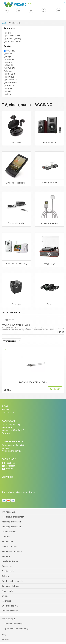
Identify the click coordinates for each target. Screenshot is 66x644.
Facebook (10, 463)
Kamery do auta (50, 183)
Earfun (8, 62)
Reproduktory (49, 142)
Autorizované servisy (12, 451)
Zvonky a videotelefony (16, 264)
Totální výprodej (12, 39)
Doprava (6, 433)
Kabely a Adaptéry (50, 223)
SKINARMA (10, 80)
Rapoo (8, 71)
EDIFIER (9, 65)
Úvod (4, 23)
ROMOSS (9, 74)
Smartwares (11, 83)
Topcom (9, 85)
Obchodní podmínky (11, 424)
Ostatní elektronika (16, 223)
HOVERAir (10, 68)
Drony (49, 304)
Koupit (57, 389)
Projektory (16, 304)
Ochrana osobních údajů (13, 445)
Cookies (5, 448)
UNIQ (8, 91)
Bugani (8, 57)
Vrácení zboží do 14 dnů (13, 430)
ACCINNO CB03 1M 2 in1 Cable (16, 325)
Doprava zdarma (13, 41)
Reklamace (7, 427)
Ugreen (8, 88)
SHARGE (9, 77)
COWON (9, 59)
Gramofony (50, 264)
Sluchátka (16, 142)
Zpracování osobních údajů (16, 629)
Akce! (8, 33)
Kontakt (5, 640)
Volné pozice (8, 412)
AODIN (8, 54)
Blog (4, 635)
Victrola (8, 94)
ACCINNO (10, 51)
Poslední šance (12, 36)
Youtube (10, 469)
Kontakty (6, 410)
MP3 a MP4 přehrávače (17, 183)
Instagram (10, 466)
